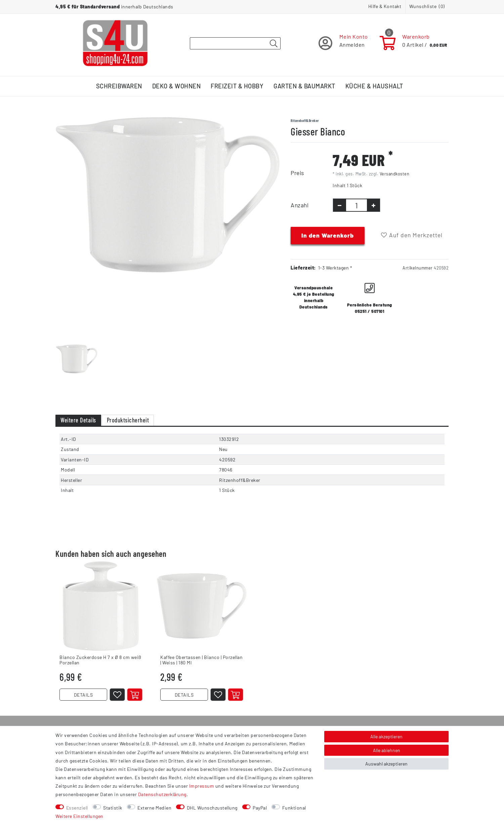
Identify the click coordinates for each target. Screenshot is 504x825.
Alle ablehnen (387, 750)
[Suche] (274, 44)
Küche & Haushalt (374, 86)
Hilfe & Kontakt (385, 6)
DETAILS (83, 695)
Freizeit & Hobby (237, 86)
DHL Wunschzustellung (212, 808)
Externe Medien (154, 808)
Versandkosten (395, 174)
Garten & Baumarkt (304, 86)
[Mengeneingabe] (356, 205)
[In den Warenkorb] (135, 695)
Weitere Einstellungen (79, 816)
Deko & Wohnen (177, 86)
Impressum (202, 786)
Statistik (113, 808)
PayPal (260, 808)
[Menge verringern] (340, 205)
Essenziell (77, 808)
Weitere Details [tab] (78, 420)
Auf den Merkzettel (412, 235)
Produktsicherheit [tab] (128, 420)
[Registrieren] (343, 43)
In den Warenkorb (328, 235)
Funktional (294, 808)
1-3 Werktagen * (335, 268)
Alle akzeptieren (386, 736)
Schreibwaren (119, 86)
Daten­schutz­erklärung (162, 794)
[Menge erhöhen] (373, 205)
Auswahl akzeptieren (386, 764)
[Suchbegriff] (235, 43)
